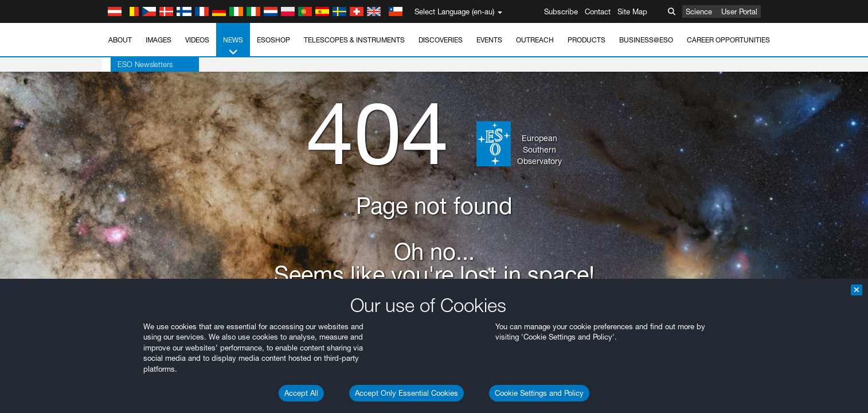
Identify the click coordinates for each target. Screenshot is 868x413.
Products (587, 40)
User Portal (739, 11)
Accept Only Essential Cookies (406, 393)
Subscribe (561, 11)
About (120, 40)
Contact (598, 11)
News (233, 46)
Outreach (535, 40)
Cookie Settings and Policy (539, 393)
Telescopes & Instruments (354, 40)
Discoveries (441, 40)
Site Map (632, 11)
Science (699, 11)
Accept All (301, 393)
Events (489, 40)
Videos (197, 40)
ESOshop (273, 40)
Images (159, 40)
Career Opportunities (728, 40)
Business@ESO (646, 40)
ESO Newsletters (136, 64)
